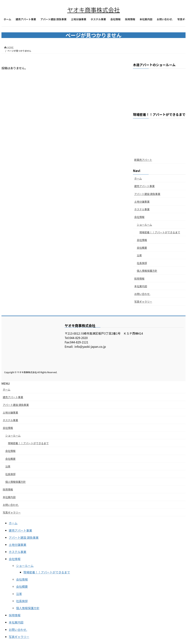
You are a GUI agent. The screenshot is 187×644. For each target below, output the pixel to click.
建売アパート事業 (144, 186)
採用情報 (139, 279)
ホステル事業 (142, 209)
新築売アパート (143, 160)
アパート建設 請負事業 (147, 194)
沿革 (139, 255)
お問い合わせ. (142, 294)
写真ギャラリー (143, 302)
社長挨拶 (142, 263)
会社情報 (139, 217)
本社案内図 (141, 286)
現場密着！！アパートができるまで (160, 232)
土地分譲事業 (142, 202)
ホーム (138, 178)
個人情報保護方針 (147, 271)
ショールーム (144, 225)
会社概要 (142, 248)
